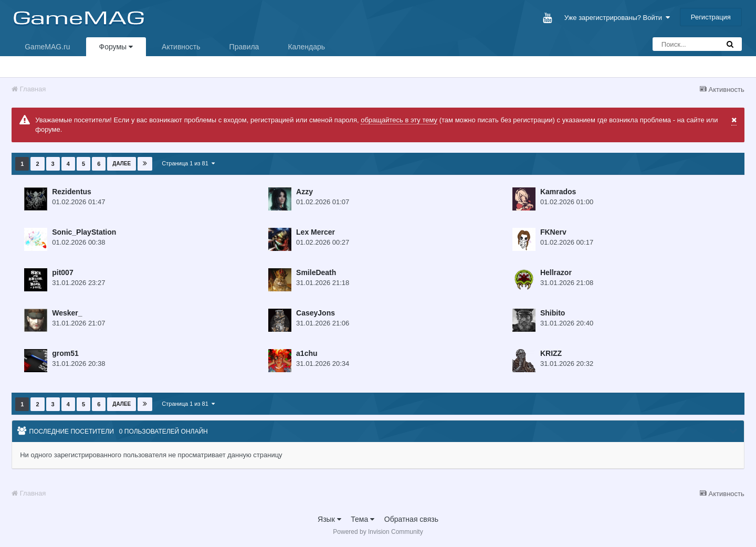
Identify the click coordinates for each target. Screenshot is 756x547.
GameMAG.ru (47, 47)
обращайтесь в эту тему (399, 120)
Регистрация (711, 17)
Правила (244, 47)
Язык (329, 519)
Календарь (306, 47)
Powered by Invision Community (378, 532)
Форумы (116, 47)
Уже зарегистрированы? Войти (617, 18)
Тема (363, 519)
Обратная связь (411, 519)
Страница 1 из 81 (188, 163)
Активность (181, 47)
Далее (122, 164)
